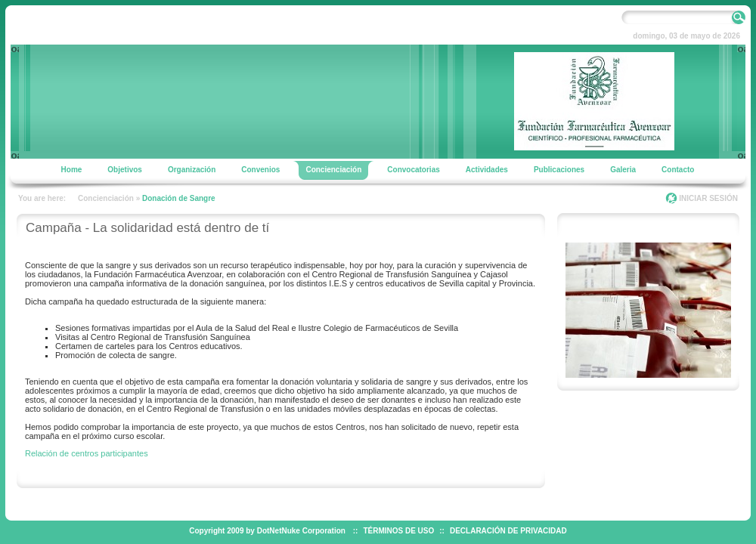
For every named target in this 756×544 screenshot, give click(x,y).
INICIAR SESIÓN (708, 198)
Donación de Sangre (179, 198)
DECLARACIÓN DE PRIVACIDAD (508, 531)
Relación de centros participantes (87, 453)
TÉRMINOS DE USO (398, 531)
